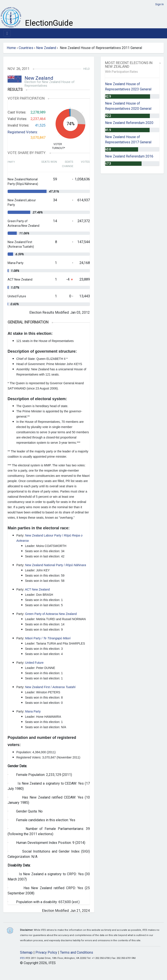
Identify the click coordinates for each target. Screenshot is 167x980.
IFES (22, 958)
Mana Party (33, 711)
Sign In (159, 4)
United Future (34, 663)
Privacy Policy (46, 952)
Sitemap (26, 952)
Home (11, 48)
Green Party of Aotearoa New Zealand (51, 614)
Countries (26, 48)
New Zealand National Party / (55, 565)
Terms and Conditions (77, 952)
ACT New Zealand (37, 589)
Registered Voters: (23, 132)
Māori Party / (48, 638)
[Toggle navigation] (7, 33)
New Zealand (46, 48)
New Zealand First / (50, 687)
